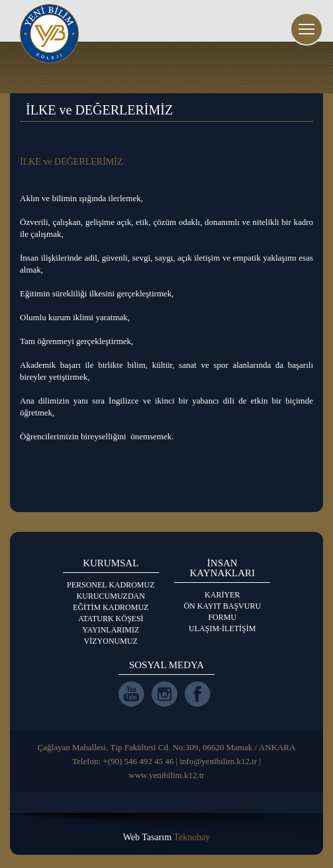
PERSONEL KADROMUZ (111, 585)
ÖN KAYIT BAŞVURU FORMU (222, 612)
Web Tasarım (167, 837)
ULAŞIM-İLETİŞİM (222, 629)
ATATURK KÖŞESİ (111, 619)
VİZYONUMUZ (111, 641)
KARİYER (222, 595)
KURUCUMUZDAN (111, 596)
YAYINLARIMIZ (111, 630)
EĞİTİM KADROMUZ (111, 607)
